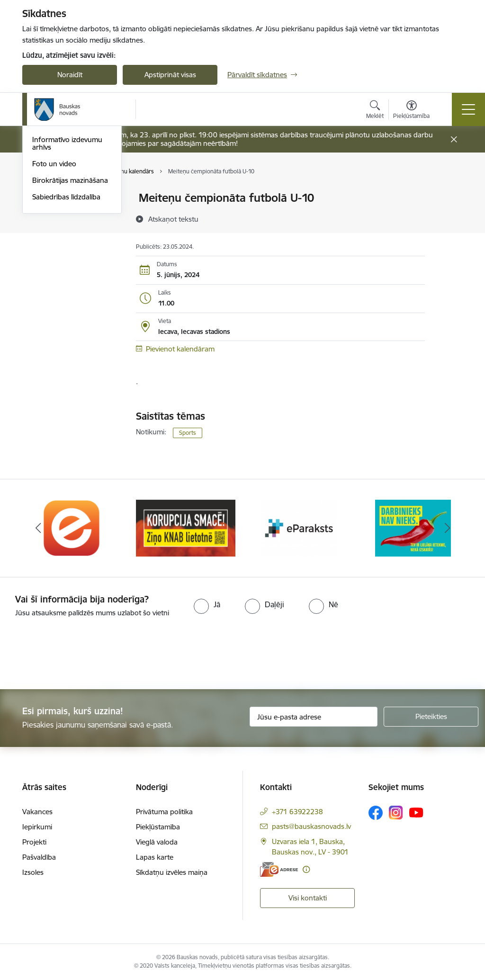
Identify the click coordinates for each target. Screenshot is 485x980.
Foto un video (54, 303)
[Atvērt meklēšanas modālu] (375, 111)
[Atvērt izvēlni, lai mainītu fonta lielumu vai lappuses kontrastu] (411, 111)
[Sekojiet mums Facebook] (376, 813)
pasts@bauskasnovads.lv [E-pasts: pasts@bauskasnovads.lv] (311, 826)
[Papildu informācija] (306, 869)
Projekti (34, 842)
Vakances (37, 812)
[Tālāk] (447, 528)
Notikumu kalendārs (64, 222)
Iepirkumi (37, 827)
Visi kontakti (308, 898)
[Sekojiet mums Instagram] (396, 813)
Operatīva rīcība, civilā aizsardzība (66, 202)
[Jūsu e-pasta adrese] (314, 717)
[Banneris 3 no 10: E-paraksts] (299, 527)
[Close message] (454, 139)
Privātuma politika (164, 812)
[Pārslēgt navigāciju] (468, 109)
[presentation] (79, 654)
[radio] (207, 604)
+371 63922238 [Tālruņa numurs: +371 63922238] (297, 812)
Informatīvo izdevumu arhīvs (67, 283)
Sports (188, 433)
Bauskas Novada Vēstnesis (59, 259)
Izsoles (33, 872)
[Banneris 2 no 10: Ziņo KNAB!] (186, 527)
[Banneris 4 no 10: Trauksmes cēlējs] (413, 527)
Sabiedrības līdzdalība (66, 337)
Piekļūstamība (158, 827)
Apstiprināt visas (170, 75)
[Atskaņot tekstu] (173, 219)
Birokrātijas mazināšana (70, 320)
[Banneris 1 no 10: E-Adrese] (72, 527)
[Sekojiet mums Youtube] (416, 812)
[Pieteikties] (431, 717)
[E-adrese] (279, 869)
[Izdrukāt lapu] (449, 194)
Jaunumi (46, 239)
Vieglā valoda (157, 842)
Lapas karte (155, 857)
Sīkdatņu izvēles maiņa (172, 872)
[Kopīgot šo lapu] (449, 218)
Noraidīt (70, 75)
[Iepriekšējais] (38, 528)
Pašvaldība (39, 857)
